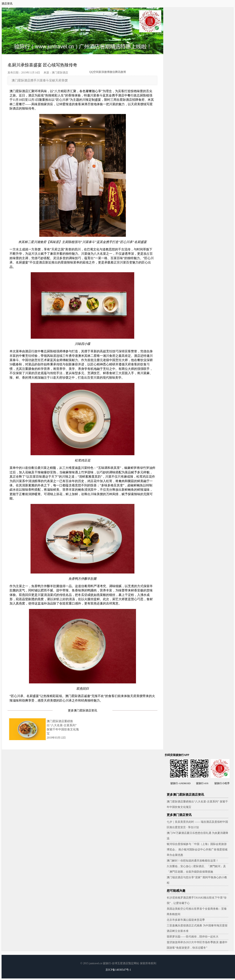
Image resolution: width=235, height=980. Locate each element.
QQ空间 (94, 72)
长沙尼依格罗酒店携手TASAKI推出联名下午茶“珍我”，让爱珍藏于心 (197, 900)
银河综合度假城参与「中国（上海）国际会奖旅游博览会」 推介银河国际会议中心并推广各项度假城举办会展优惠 (197, 850)
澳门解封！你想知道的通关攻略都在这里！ (193, 861)
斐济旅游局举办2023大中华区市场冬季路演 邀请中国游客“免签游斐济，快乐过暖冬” (197, 945)
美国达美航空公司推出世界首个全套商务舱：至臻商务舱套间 (197, 912)
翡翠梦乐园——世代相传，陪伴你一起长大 (193, 937)
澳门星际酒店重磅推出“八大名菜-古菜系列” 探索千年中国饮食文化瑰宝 (197, 804)
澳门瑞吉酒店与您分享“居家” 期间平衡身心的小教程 (197, 880)
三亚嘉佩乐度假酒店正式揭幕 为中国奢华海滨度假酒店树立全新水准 (197, 928)
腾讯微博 (120, 72)
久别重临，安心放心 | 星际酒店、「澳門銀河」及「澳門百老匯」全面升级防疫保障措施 (196, 869)
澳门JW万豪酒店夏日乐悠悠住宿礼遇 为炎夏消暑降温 (197, 836)
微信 (112, 72)
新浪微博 (104, 72)
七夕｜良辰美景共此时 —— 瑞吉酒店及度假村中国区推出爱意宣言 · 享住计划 (197, 825)
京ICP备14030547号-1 (118, 970)
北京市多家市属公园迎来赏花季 (186, 920)
